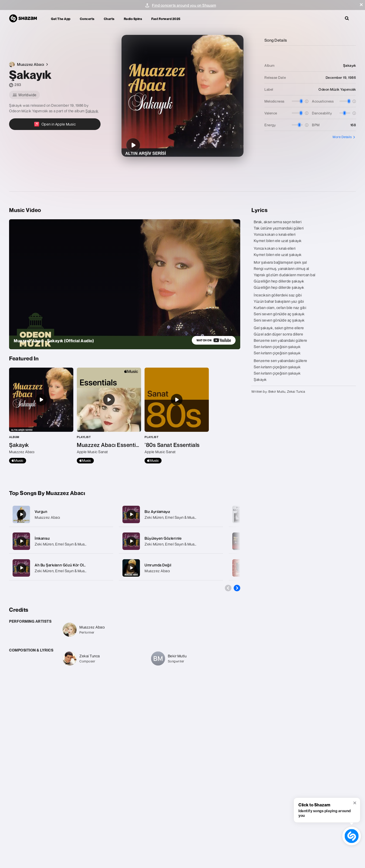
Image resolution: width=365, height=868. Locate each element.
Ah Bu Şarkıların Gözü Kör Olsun (62, 565)
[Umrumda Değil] (171, 568)
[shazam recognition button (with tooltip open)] (351, 836)
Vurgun (41, 512)
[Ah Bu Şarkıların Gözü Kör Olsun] (61, 568)
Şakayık (92, 111)
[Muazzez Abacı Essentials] (109, 416)
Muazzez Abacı (47, 517)
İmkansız (42, 538)
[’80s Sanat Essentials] (177, 416)
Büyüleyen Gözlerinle (163, 538)
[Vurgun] (61, 514)
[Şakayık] (133, 145)
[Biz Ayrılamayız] (171, 514)
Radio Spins (133, 19)
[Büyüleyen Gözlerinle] (171, 541)
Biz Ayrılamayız (157, 512)
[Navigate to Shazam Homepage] (25, 19)
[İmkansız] (61, 541)
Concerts (87, 19)
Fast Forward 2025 (166, 19)
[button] (361, 5)
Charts (109, 19)
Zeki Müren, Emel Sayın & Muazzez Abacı (69, 544)
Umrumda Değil (158, 565)
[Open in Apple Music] (55, 124)
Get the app (61, 19)
